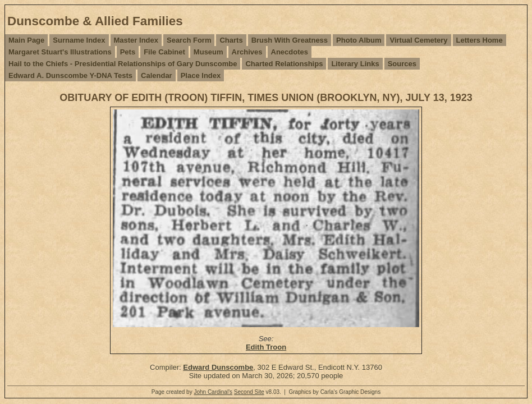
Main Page (26, 40)
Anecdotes (290, 52)
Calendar (157, 75)
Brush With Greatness (290, 40)
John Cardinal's (213, 392)
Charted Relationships (284, 64)
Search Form (189, 40)
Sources (402, 64)
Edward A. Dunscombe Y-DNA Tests (70, 75)
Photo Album (359, 40)
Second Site (249, 392)
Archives (247, 52)
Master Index (136, 40)
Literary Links (355, 64)
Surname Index (79, 40)
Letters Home (480, 40)
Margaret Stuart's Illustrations (60, 52)
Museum (208, 52)
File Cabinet (164, 52)
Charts (231, 40)
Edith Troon (266, 347)
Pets (128, 52)
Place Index (201, 75)
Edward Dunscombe (218, 367)
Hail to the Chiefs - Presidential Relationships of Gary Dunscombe (123, 64)
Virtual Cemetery (418, 40)
